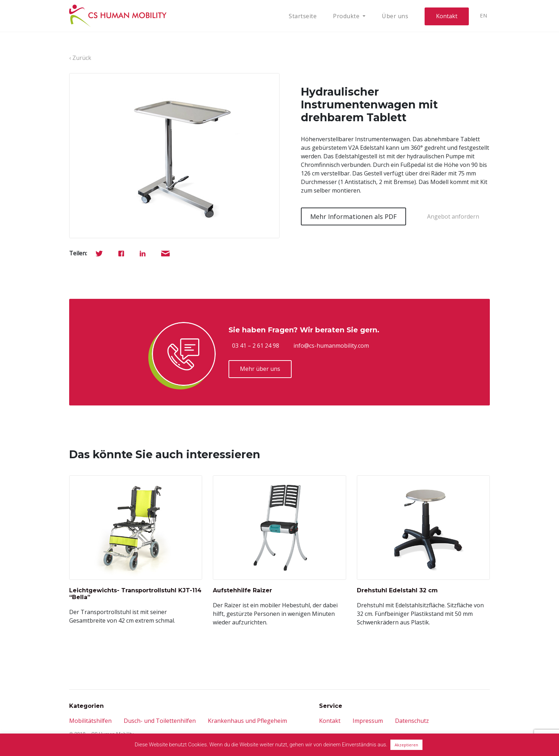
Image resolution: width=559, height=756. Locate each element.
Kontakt (447, 16)
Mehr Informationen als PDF (353, 216)
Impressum (368, 721)
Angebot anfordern (453, 216)
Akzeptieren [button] (406, 745)
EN (483, 16)
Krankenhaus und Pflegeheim (247, 721)
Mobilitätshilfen (90, 721)
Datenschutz (412, 721)
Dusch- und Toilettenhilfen (160, 721)
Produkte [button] (347, 16)
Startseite (303, 16)
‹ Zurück (80, 58)
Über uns (395, 16)
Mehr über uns (260, 369)
